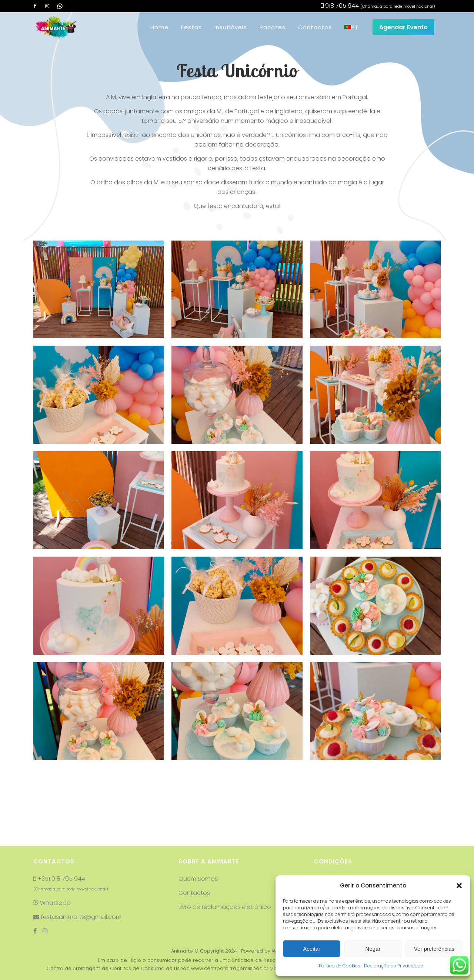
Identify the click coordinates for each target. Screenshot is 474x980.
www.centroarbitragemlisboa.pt (230, 919)
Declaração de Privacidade (394, 966)
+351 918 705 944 (61, 830)
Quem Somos (198, 830)
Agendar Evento (403, 27)
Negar (373, 949)
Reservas (327, 830)
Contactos (194, 844)
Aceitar (312, 949)
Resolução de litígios (344, 858)
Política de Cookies (340, 966)
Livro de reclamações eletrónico (226, 858)
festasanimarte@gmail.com (80, 868)
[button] (459, 886)
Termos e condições (344, 844)
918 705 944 (340, 6)
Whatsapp (52, 854)
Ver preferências (434, 949)
